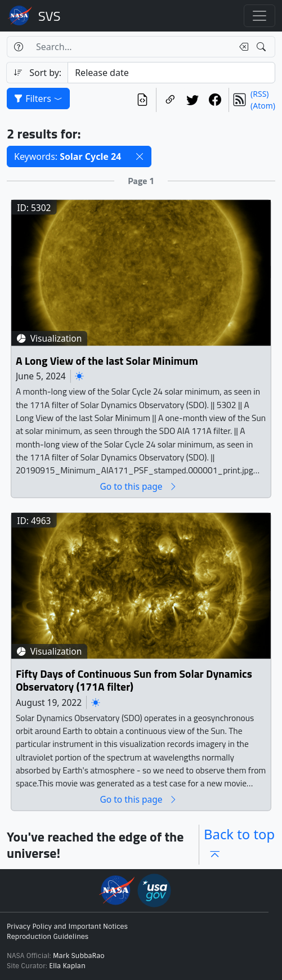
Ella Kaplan (67, 966)
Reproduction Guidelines (48, 937)
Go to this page (138, 487)
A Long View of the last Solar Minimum (107, 361)
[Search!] (263, 47)
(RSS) (259, 94)
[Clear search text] (241, 47)
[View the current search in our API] (142, 100)
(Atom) (263, 106)
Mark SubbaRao (79, 956)
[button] (140, 156)
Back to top (239, 844)
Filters (38, 99)
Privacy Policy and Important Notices (67, 927)
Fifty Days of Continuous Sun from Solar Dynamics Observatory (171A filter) (134, 680)
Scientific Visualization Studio (50, 16)
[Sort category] (171, 73)
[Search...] (131, 47)
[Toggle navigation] (259, 16)
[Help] (18, 47)
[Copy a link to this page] (170, 100)
